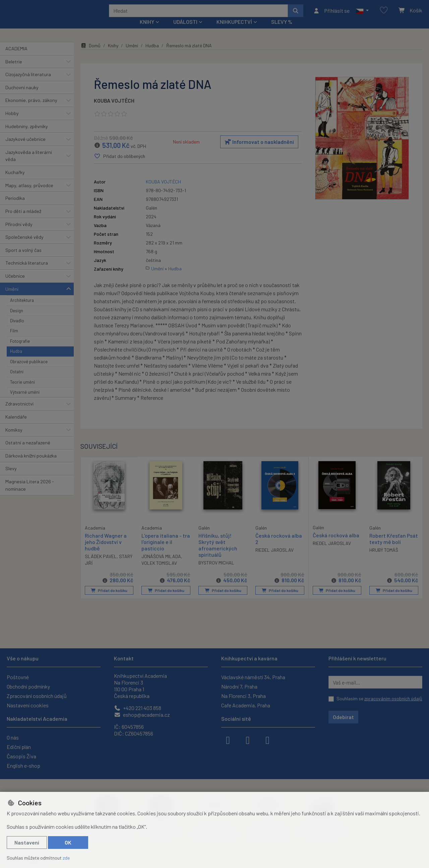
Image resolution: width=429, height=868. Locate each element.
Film (14, 340)
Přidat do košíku (109, 599)
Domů (90, 55)
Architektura (22, 309)
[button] (362, 15)
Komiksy (14, 439)
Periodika (15, 207)
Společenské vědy (24, 246)
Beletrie (14, 70)
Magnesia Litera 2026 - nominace (30, 494)
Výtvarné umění (25, 401)
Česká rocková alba (336, 544)
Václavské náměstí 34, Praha (253, 677)
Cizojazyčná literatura (28, 83)
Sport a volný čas (23, 259)
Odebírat (343, 717)
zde (66, 858)
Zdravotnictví (19, 413)
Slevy (11, 477)
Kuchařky (15, 181)
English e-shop (23, 766)
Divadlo (17, 330)
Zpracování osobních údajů (37, 696)
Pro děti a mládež (23, 220)
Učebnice (15, 285)
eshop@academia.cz (142, 715)
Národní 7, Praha (239, 686)
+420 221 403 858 (138, 708)
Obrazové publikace (29, 371)
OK (68, 842)
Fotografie (20, 350)
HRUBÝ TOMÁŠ (384, 559)
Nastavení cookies (28, 705)
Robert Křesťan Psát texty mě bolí (394, 547)
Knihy (113, 55)
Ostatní (17, 381)
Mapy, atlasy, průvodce (29, 194)
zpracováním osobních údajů (393, 698)
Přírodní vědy (19, 233)
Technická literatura (27, 272)
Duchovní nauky (22, 96)
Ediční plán (19, 747)
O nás (13, 737)
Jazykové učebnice (25, 148)
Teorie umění (22, 391)
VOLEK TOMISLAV (159, 572)
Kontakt (124, 658)
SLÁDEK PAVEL (101, 565)
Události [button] (185, 31)
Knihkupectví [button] (234, 31)
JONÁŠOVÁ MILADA (161, 565)
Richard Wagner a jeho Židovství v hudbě (106, 550)
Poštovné (18, 677)
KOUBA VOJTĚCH (114, 110)
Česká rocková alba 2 (279, 547)
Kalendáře (16, 426)
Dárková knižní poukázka (31, 465)
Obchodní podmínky (28, 686)
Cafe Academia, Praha (246, 705)
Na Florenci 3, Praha (243, 696)
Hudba (16, 360)
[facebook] (228, 740)
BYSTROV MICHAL (216, 572)
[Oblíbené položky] (384, 15)
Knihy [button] (147, 31)
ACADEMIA (16, 58)
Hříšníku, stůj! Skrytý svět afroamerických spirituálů (218, 554)
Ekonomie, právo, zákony (31, 109)
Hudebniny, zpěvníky (27, 135)
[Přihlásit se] (331, 15)
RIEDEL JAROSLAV (274, 559)
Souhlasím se (379, 698)
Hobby (12, 122)
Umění (12, 298)
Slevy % (282, 31)
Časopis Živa (21, 756)
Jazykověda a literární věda (29, 165)
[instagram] (248, 740)
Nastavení (27, 842)
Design (17, 319)
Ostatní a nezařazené (28, 452)
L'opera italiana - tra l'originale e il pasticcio (166, 551)
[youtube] (267, 740)
